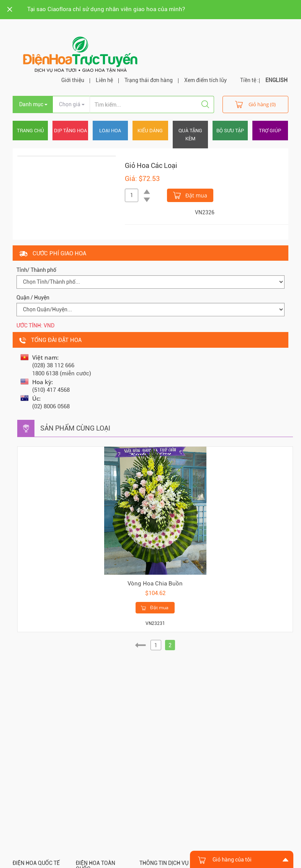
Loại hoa (110, 131)
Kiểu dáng (150, 131)
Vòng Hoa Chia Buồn (155, 584)
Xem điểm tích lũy (205, 80)
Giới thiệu (73, 80)
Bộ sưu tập (230, 131)
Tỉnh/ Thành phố (36, 270)
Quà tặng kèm (190, 135)
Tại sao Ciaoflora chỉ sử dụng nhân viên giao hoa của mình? (106, 9)
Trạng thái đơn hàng (149, 80)
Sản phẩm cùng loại (75, 428)
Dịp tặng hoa (70, 131)
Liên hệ (104, 80)
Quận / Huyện (33, 298)
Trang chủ (30, 131)
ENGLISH (276, 80)
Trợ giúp (270, 131)
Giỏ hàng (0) (255, 104)
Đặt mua (190, 195)
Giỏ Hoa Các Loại (151, 165)
